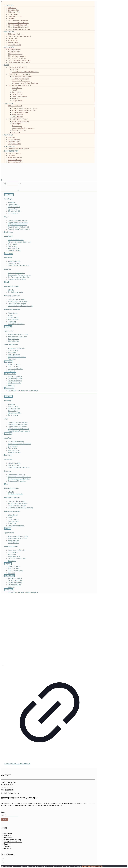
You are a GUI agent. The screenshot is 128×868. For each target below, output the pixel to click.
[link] (20, 183)
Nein (87, 866)
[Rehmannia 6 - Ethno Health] (50, 631)
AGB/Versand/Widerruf (13, 842)
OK (84, 866)
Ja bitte (4, 819)
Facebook (8, 844)
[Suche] (12, 184)
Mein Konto (9, 833)
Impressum (8, 838)
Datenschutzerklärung (13, 840)
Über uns (8, 835)
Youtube (7, 846)
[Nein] (103, 867)
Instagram (8, 848)
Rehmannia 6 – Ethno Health (17, 764)
